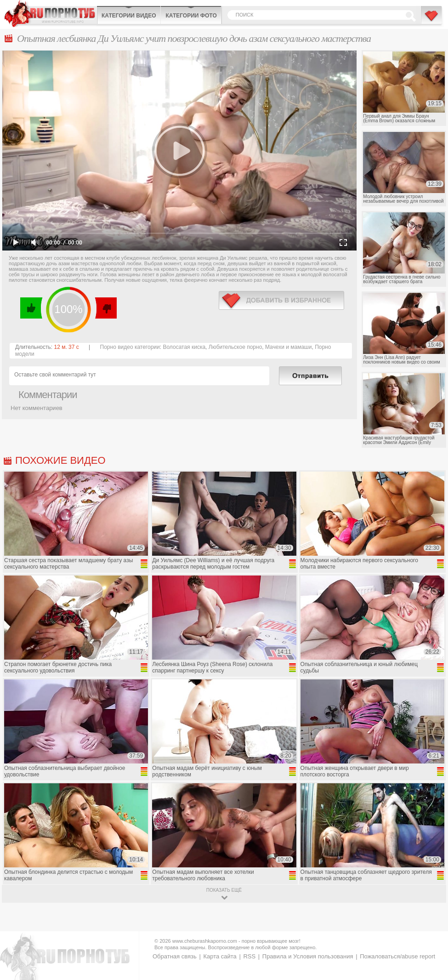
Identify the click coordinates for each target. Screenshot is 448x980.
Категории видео (129, 16)
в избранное (281, 300)
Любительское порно (235, 347)
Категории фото (191, 16)
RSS (249, 956)
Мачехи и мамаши (288, 347)
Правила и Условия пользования (308, 956)
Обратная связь (175, 956)
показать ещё (224, 890)
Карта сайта (220, 956)
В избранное (432, 20)
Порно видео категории (130, 347)
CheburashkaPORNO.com (51, 14)
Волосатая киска (184, 347)
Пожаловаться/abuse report (397, 956)
